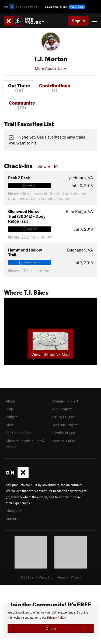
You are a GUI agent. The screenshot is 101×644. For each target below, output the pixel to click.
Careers (12, 519)
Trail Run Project (65, 425)
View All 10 (48, 167)
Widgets (12, 417)
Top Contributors (18, 433)
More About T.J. (50, 68)
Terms (62, 577)
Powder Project (64, 433)
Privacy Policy (56, 618)
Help (9, 409)
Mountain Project (65, 401)
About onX (14, 511)
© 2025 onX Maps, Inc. (37, 577)
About (10, 401)
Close (51, 628)
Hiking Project (63, 417)
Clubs (10, 425)
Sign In (78, 21)
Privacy (76, 577)
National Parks (64, 441)
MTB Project (62, 409)
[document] (50, 621)
